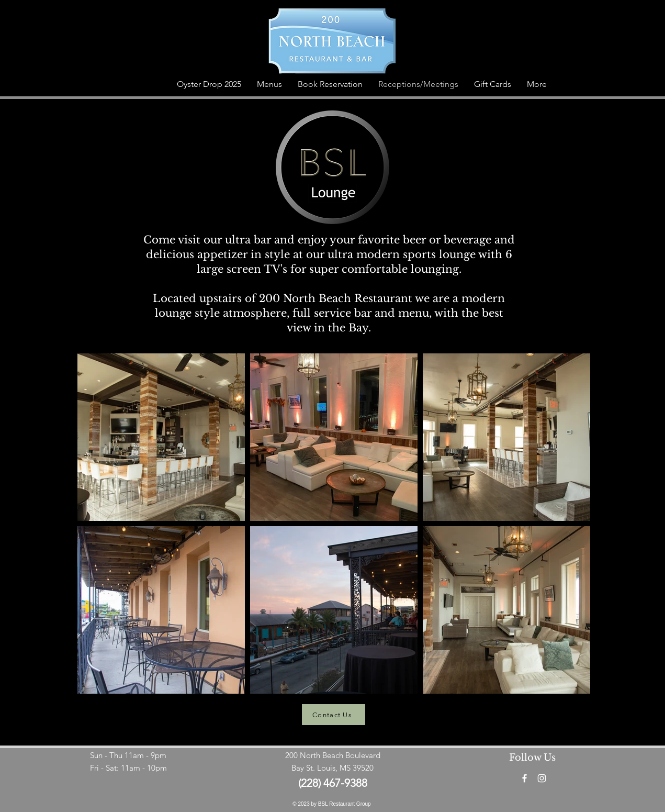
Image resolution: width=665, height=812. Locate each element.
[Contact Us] (334, 715)
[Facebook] (525, 778)
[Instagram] (542, 778)
